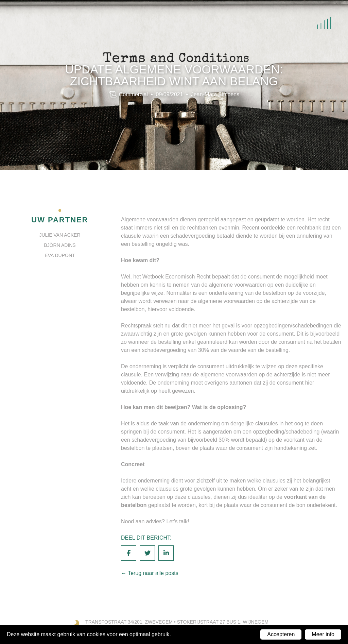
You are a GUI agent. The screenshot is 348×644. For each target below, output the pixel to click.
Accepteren (281, 634)
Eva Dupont (60, 255)
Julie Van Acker (60, 235)
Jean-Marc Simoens (215, 94)
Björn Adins (60, 245)
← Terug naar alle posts (150, 573)
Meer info (323, 634)
